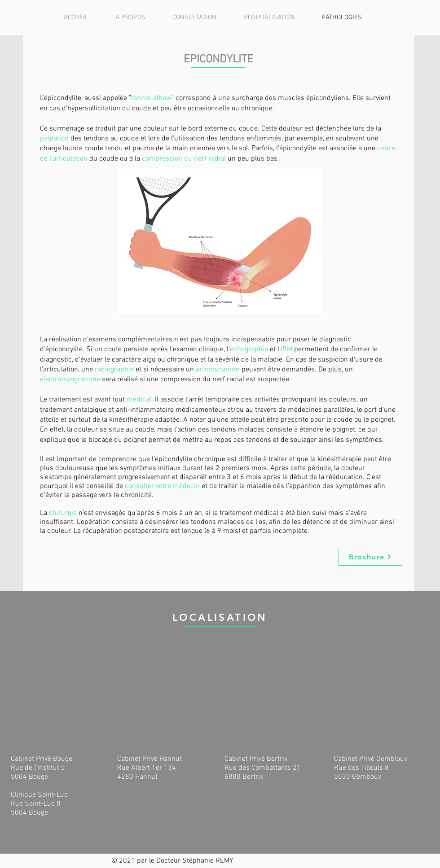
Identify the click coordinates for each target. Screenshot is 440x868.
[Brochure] (370, 557)
